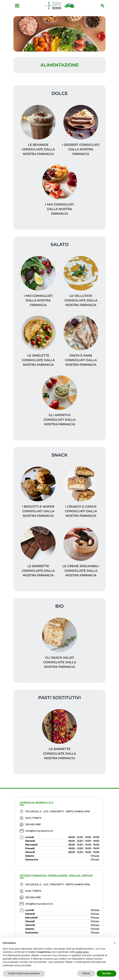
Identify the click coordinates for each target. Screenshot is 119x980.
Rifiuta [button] (86, 973)
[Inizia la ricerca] (103, 6)
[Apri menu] (17, 6)
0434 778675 (33, 818)
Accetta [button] (106, 973)
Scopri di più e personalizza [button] (24, 973)
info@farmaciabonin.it (39, 831)
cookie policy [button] (82, 952)
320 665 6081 (33, 824)
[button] (115, 943)
